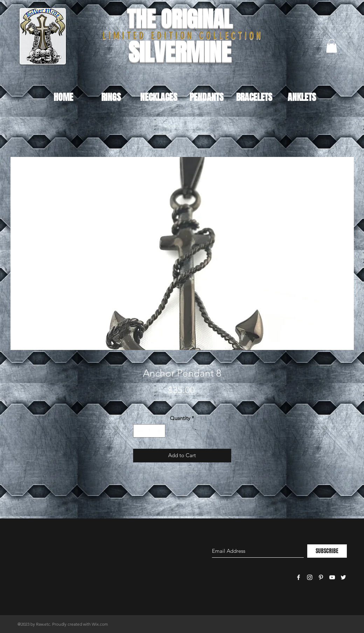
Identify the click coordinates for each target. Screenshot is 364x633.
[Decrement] (139, 431)
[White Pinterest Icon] (321, 577)
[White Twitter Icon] (343, 577)
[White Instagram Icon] (310, 577)
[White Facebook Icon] (298, 577)
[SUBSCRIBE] (327, 551)
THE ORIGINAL (180, 19)
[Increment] (160, 431)
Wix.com (100, 624)
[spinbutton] (149, 431)
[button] (332, 46)
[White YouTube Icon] (332, 577)
